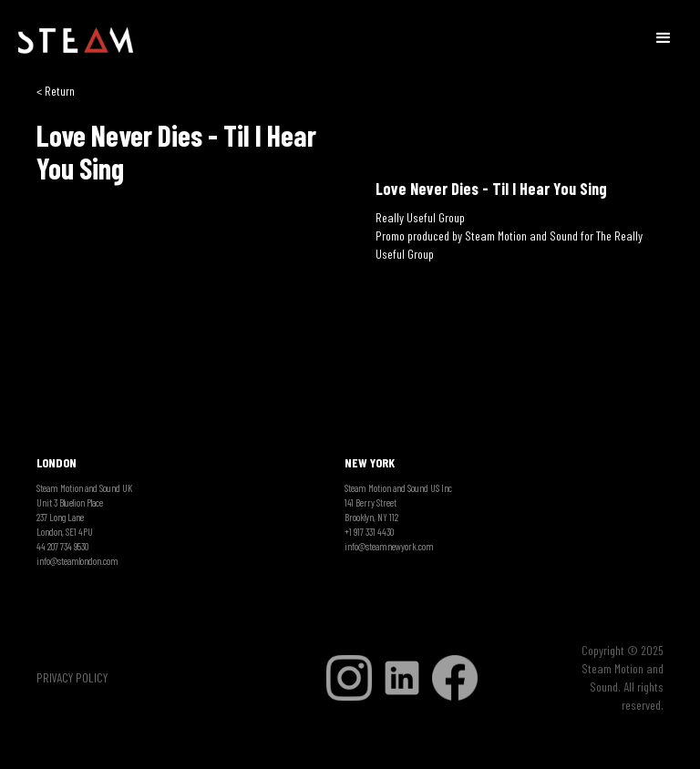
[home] (76, 41)
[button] (664, 36)
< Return (56, 91)
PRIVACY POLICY (72, 677)
